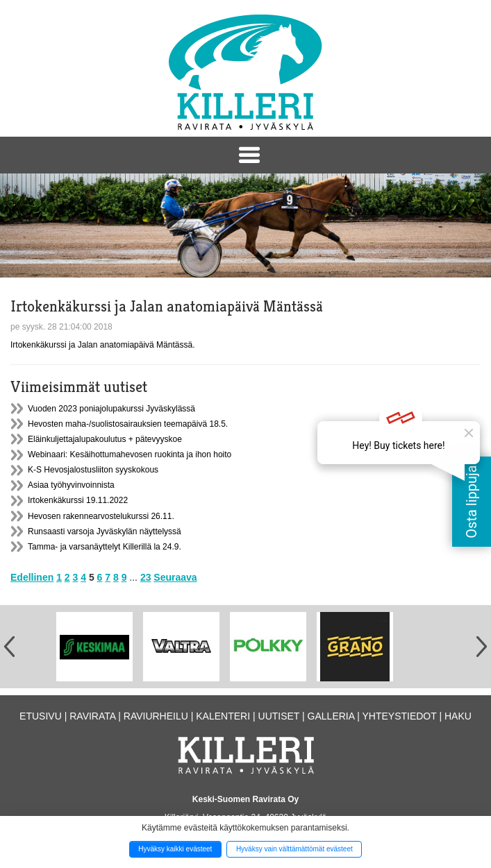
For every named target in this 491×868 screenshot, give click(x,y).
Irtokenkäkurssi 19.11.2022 (78, 500)
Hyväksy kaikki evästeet (175, 849)
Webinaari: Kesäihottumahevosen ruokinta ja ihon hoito (130, 454)
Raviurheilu (156, 716)
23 (146, 577)
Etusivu (41, 716)
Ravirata (92, 716)
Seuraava (175, 577)
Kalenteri (223, 716)
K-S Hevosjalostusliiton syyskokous (93, 470)
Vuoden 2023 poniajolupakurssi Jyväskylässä (111, 409)
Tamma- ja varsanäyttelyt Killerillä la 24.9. (105, 547)
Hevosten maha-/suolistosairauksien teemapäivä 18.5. (128, 424)
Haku (458, 716)
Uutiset (279, 716)
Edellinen (32, 577)
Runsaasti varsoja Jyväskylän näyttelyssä (105, 531)
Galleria (331, 716)
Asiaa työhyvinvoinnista (71, 485)
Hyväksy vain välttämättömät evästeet (294, 849)
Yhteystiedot (399, 716)
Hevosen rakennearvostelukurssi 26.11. (101, 516)
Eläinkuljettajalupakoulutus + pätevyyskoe (105, 439)
